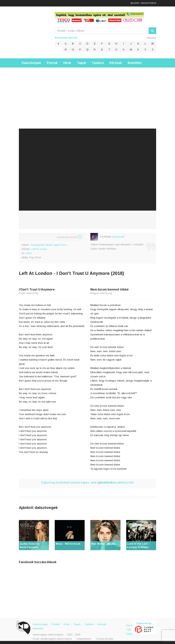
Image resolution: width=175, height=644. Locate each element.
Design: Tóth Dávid (129, 627)
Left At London (39, 248)
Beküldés (135, 62)
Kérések (116, 62)
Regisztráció (149, 3)
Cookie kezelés (105, 638)
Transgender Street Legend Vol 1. (49, 244)
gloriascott (118, 236)
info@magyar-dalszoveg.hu (56, 638)
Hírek (67, 62)
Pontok (52, 62)
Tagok (81, 62)
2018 (29, 252)
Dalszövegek (31, 62)
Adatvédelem (84, 638)
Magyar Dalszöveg (34, 30)
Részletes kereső (66, 37)
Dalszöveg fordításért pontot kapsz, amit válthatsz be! (87, 482)
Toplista (98, 62)
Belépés (135, 3)
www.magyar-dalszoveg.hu (48, 634)
